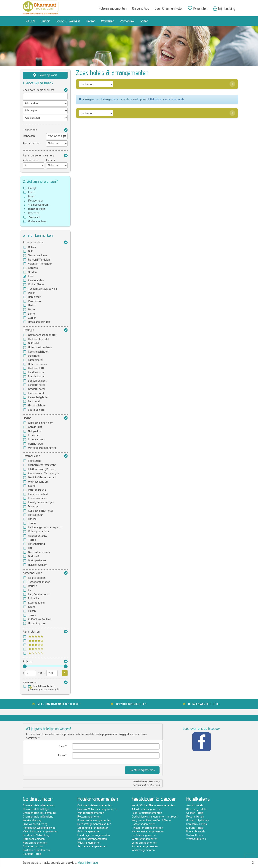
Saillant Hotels (195, 835)
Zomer (32, 318)
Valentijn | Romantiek (40, 264)
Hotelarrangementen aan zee (94, 824)
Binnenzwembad (38, 494)
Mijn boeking (224, 8)
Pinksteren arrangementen (147, 828)
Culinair (45, 21)
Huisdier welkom (38, 565)
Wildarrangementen (89, 843)
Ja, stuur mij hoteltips (142, 770)
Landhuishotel (36, 372)
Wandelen (108, 21)
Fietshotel (34, 401)
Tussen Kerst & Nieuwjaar (43, 289)
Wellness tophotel (39, 339)
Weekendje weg (32, 820)
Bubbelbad (34, 599)
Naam (62, 746)
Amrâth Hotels (195, 806)
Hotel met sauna (38, 364)
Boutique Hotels (32, 854)
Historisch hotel (37, 406)
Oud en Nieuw (36, 285)
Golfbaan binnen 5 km (41, 423)
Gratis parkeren (37, 561)
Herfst (32, 305)
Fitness (32, 519)
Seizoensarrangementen (92, 846)
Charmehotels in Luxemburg (39, 813)
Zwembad (34, 217)
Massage (33, 507)
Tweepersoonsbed (39, 582)
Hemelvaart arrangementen (148, 832)
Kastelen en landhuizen (36, 850)
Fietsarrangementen (89, 817)
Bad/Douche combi (39, 594)
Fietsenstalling (36, 544)
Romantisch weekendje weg (39, 828)
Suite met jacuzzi (33, 846)
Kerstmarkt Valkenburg (36, 835)
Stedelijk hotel (36, 389)
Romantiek (127, 21)
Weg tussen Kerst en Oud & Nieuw (152, 820)
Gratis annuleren (38, 221)
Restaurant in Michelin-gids (44, 473)
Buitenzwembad (38, 498)
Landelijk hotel (36, 385)
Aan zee (33, 268)
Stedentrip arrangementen (93, 828)
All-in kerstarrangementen (147, 809)
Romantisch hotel (38, 352)
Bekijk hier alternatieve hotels (167, 99)
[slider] (25, 666)
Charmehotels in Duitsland (38, 817)
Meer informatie (88, 863)
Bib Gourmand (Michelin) (42, 469)
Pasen (32, 293)
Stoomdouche (36, 603)
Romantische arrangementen (94, 820)
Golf (31, 251)
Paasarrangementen (144, 824)
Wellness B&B (36, 368)
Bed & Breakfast (37, 381)
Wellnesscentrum (38, 205)
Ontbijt (32, 188)
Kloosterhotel (36, 393)
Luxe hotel (34, 356)
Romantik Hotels (196, 832)
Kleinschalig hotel (38, 397)
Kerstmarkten (36, 280)
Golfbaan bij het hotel (40, 511)
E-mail (62, 755)
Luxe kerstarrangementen (147, 813)
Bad (30, 590)
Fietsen (91, 21)
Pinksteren (34, 301)
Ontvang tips (141, 8)
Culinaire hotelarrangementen (95, 806)
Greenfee (34, 213)
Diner (31, 197)
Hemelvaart (35, 297)
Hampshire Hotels (197, 824)
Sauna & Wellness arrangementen (97, 809)
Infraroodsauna (37, 490)
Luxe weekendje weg (35, 824)
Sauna (32, 486)
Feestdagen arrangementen (94, 835)
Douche (33, 586)
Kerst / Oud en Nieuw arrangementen (153, 806)
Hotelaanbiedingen (39, 322)
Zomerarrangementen (145, 846)
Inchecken (29, 136)
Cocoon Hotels (195, 813)
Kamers (51, 160)
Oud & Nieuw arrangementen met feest (155, 817)
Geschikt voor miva (39, 552)
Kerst (31, 276)
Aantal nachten (32, 143)
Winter (32, 309)
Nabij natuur (35, 431)
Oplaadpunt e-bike (39, 532)
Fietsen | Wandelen (39, 260)
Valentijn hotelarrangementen (40, 832)
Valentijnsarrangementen (92, 839)
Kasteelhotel (35, 360)
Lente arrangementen (144, 843)
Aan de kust (35, 427)
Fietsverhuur (36, 201)
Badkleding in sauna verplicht (45, 527)
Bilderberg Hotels (196, 809)
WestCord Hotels (196, 839)
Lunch (32, 192)
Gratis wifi (34, 556)
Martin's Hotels (195, 828)
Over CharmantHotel (168, 8)
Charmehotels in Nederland (39, 806)
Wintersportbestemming (42, 448)
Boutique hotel (37, 410)
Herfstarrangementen (145, 835)
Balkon (32, 611)
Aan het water (36, 444)
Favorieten (198, 8)
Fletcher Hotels (195, 817)
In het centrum (37, 439)
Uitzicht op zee (37, 624)
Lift (30, 548)
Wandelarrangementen (91, 813)
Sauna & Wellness (68, 21)
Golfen (144, 21)
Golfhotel (34, 343)
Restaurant (34, 461)
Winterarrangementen (145, 839)
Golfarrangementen (89, 832)
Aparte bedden (37, 578)
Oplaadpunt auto (38, 536)
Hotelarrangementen (113, 8)
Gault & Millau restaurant (42, 477)
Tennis (32, 523)
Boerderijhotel (36, 377)
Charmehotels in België (36, 809)
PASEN (30, 21)
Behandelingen (37, 209)
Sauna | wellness (38, 255)
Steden (32, 272)
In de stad (34, 435)
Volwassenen (31, 160)
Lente (31, 314)
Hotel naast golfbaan (40, 347)
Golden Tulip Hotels (198, 820)
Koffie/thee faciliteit (40, 619)
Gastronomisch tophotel (42, 335)
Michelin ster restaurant (42, 465)
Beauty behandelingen (41, 502)
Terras (32, 540)
